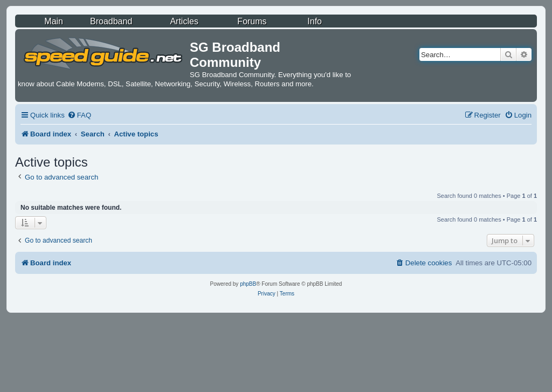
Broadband (111, 21)
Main (54, 21)
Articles (184, 21)
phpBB (248, 284)
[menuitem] (79, 115)
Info (315, 21)
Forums (252, 21)
